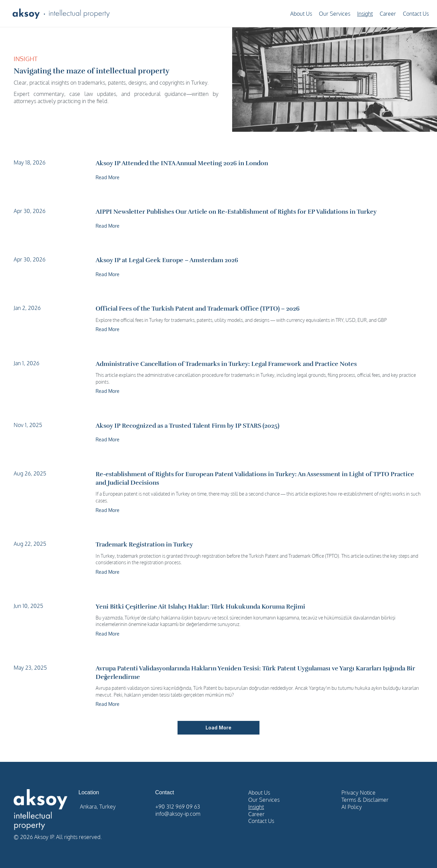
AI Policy (352, 807)
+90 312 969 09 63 (178, 807)
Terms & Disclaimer (365, 800)
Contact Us (416, 14)
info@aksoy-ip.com (178, 814)
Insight (365, 14)
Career (388, 14)
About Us (301, 14)
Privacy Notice (358, 793)
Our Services (335, 14)
